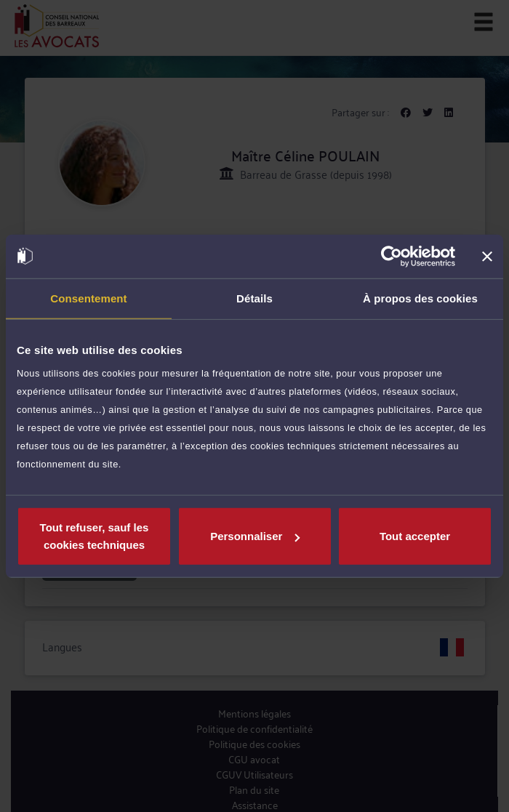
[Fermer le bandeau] (487, 256)
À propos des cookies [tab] (420, 298)
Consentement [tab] (88, 298)
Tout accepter (415, 536)
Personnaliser (255, 536)
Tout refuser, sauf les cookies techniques (95, 536)
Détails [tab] (254, 298)
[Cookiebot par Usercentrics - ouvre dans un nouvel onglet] (392, 256)
